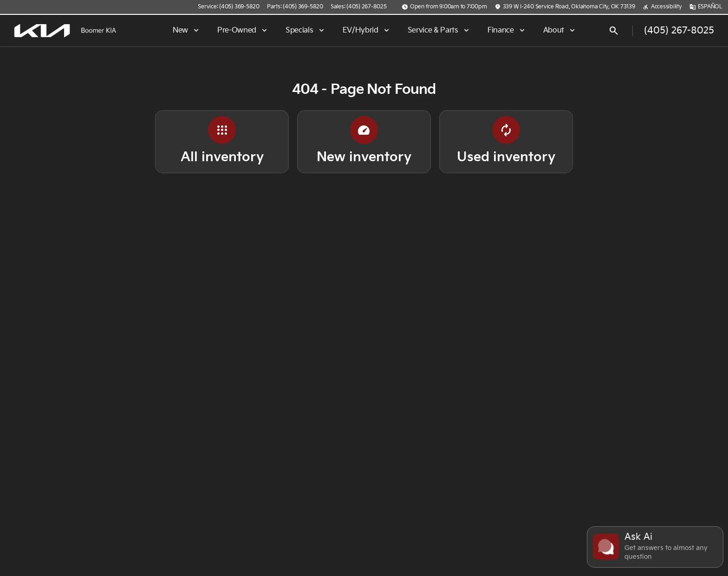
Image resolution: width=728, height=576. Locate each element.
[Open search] (614, 31)
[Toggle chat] (655, 547)
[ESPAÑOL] (706, 7)
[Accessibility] (662, 7)
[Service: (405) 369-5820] (228, 7)
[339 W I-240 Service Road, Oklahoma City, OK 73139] (565, 7)
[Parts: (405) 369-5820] (295, 7)
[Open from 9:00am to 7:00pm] (444, 7)
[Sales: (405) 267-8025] (359, 7)
